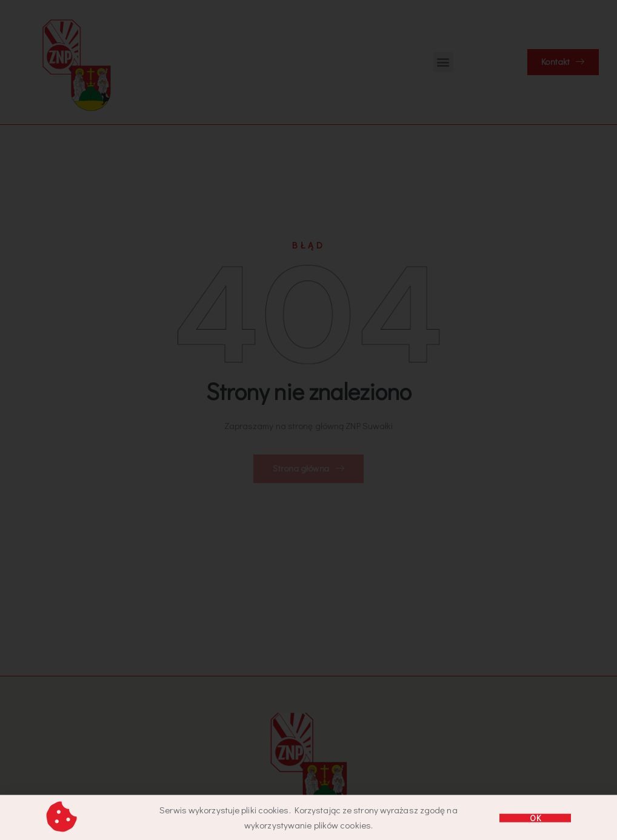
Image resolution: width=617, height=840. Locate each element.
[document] (308, 420)
